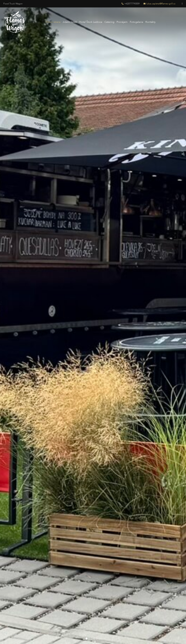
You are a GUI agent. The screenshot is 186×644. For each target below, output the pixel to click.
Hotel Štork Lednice (91, 22)
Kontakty (150, 22)
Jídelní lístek (70, 22)
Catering (109, 22)
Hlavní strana (53, 22)
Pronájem (122, 22)
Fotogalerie (137, 22)
